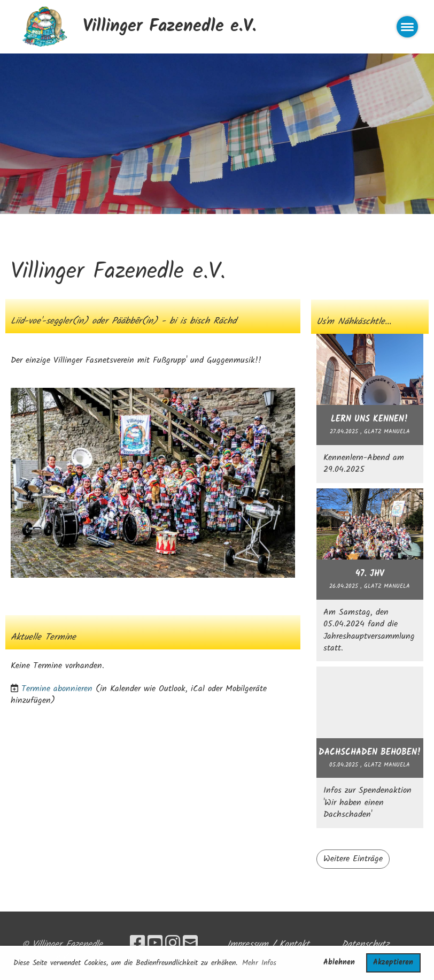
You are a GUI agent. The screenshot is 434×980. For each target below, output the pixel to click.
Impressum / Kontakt (268, 944)
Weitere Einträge (353, 859)
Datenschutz (365, 944)
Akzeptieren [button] (393, 963)
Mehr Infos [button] (259, 963)
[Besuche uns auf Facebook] (137, 944)
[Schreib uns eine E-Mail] (190, 944)
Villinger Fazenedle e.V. (170, 27)
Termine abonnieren (57, 689)
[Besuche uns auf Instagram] (173, 944)
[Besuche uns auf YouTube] (155, 944)
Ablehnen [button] (339, 963)
